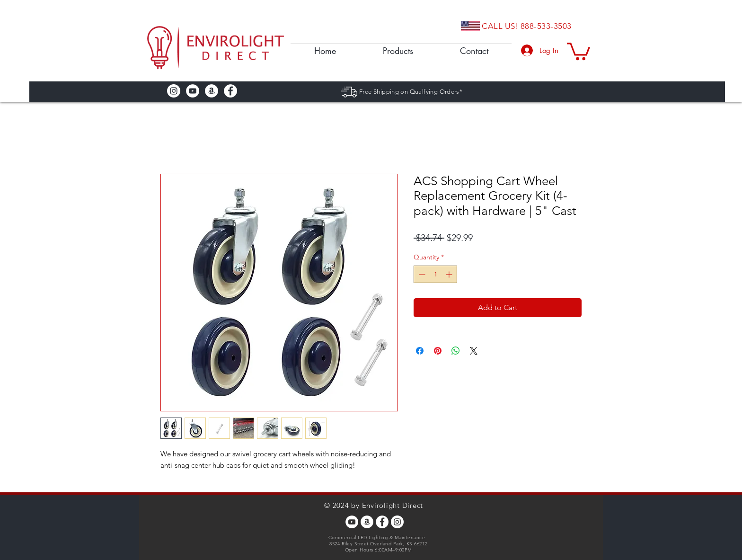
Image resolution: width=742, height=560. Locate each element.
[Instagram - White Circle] (174, 91)
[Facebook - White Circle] (230, 91)
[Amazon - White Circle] (212, 91)
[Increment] (450, 274)
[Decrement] (421, 274)
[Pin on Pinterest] (438, 351)
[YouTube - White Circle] (193, 91)
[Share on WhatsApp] (456, 351)
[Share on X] (474, 351)
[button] (579, 50)
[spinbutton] (435, 274)
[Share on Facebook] (420, 351)
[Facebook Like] (269, 91)
